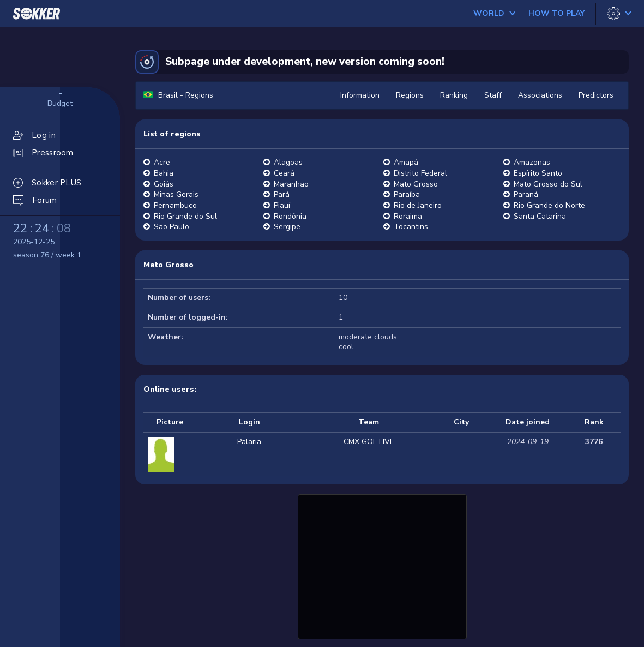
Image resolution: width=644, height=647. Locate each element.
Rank (594, 422)
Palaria (249, 442)
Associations (540, 95)
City (461, 422)
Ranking (454, 95)
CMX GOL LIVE (369, 442)
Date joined (528, 422)
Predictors (596, 95)
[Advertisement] (382, 565)
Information (360, 95)
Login (249, 422)
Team (369, 422)
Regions (410, 95)
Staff (493, 95)
